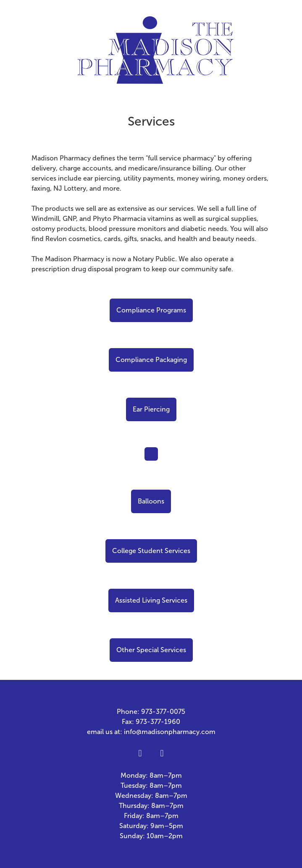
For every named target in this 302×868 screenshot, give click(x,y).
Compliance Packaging (151, 360)
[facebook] (140, 754)
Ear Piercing (151, 409)
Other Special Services (151, 650)
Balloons (151, 501)
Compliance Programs (151, 310)
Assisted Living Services (151, 600)
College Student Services (151, 551)
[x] (162, 754)
